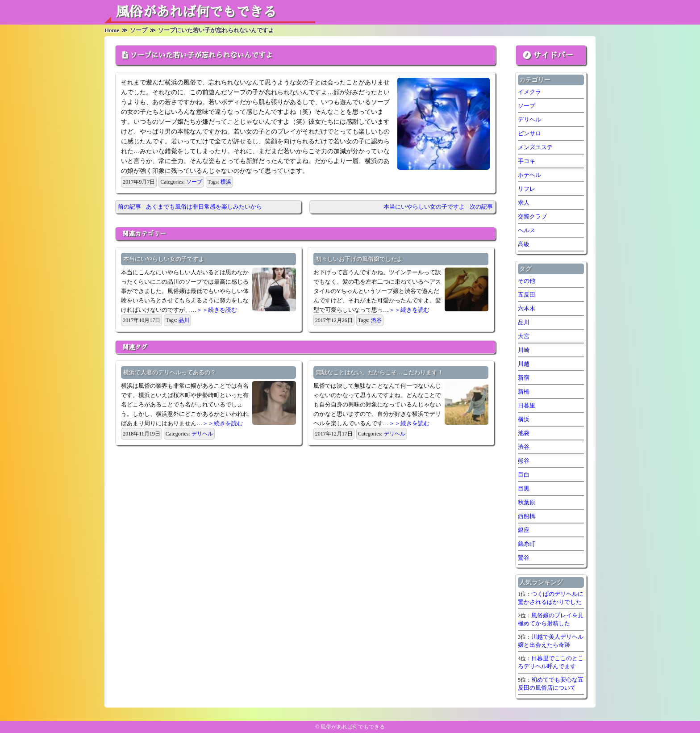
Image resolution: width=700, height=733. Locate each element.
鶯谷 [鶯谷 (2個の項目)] (524, 558)
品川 (184, 320)
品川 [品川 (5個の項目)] (524, 322)
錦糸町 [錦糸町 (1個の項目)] (527, 544)
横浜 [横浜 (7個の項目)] (524, 419)
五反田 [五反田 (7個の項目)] (527, 295)
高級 (524, 244)
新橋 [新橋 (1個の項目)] (524, 392)
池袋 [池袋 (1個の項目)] (524, 433)
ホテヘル (529, 175)
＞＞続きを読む (217, 310)
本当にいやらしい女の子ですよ (164, 259)
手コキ (527, 161)
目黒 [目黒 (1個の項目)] (524, 488)
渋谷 (376, 320)
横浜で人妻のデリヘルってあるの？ (170, 372)
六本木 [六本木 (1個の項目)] (527, 308)
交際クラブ (532, 216)
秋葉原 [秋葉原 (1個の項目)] (527, 502)
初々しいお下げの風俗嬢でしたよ (359, 259)
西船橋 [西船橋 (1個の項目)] (527, 516)
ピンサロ (529, 133)
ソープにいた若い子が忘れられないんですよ (201, 55)
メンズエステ (535, 147)
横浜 (226, 182)
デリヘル (202, 434)
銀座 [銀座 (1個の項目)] (524, 530)
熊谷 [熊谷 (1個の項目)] (524, 461)
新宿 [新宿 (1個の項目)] (524, 378)
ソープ (194, 182)
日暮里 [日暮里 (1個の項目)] (527, 405)
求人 (524, 203)
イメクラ (529, 92)
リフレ (527, 189)
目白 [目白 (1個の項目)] (524, 475)
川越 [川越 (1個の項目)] (524, 364)
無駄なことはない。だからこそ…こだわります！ (379, 372)
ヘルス (527, 230)
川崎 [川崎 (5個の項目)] (524, 350)
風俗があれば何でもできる (196, 12)
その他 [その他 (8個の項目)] (527, 281)
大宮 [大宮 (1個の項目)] (524, 336)
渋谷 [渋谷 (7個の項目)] (524, 447)
